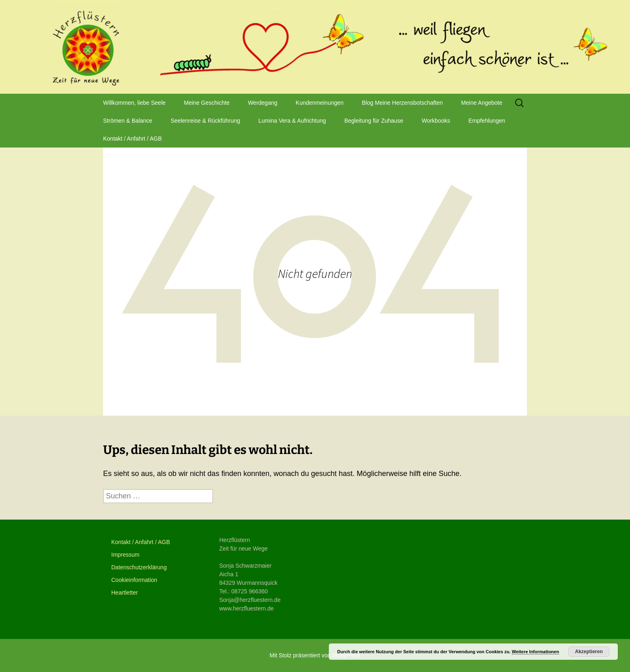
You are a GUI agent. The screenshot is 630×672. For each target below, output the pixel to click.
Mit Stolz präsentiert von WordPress (315, 655)
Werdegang (262, 103)
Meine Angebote (482, 103)
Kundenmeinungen (320, 103)
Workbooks (436, 121)
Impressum (125, 555)
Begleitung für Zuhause (374, 121)
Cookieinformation (134, 580)
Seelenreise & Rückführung (205, 121)
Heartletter (124, 593)
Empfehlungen (487, 121)
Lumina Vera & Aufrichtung (292, 121)
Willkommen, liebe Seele (134, 103)
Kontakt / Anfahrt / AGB (132, 139)
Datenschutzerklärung (139, 567)
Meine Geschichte (207, 103)
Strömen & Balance (128, 121)
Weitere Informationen (535, 652)
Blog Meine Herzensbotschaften (402, 103)
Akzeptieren (589, 652)
